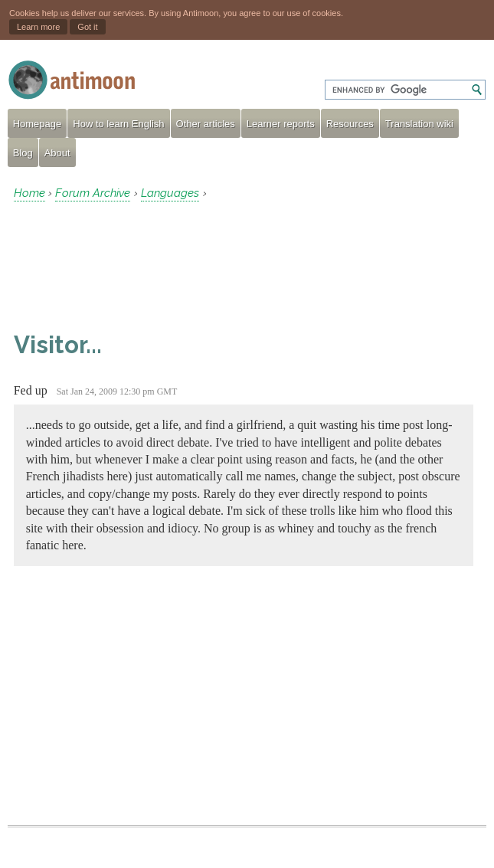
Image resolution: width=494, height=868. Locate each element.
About (57, 153)
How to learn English (118, 124)
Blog (23, 153)
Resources (350, 124)
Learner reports (281, 124)
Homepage (38, 124)
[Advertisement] (136, 266)
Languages (170, 193)
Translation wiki (419, 124)
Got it (87, 27)
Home (29, 193)
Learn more (38, 27)
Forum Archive (93, 193)
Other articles (206, 124)
